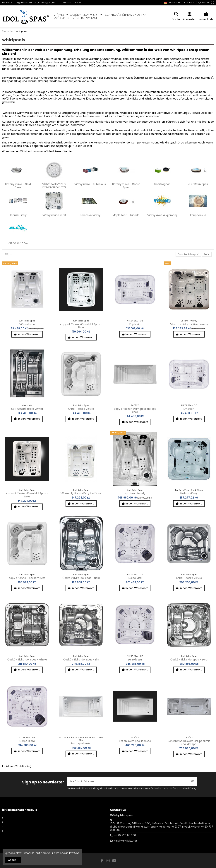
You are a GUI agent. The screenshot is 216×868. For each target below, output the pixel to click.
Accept (13, 860)
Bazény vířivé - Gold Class (18, 186)
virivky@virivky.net (126, 841)
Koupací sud (198, 215)
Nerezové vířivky (90, 215)
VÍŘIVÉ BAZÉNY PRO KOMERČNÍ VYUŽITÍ (54, 186)
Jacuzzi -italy (18, 215)
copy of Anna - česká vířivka (27, 578)
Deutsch (172, 2)
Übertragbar (162, 184)
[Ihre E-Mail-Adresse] (128, 781)
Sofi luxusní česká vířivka (27, 409)
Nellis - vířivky (189, 494)
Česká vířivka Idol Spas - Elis (81, 660)
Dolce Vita (135, 578)
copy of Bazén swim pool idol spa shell (135, 411)
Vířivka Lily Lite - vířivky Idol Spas (81, 494)
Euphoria (135, 324)
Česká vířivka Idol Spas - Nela (81, 578)
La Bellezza (135, 660)
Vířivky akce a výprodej (162, 215)
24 (206, 254)
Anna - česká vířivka (81, 409)
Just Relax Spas (198, 184)
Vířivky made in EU (54, 215)
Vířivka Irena (27, 324)
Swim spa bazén (81, 744)
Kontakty (7, 2)
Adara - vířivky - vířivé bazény (189, 324)
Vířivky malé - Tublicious (90, 184)
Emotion (189, 409)
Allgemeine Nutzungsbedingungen (36, 2)
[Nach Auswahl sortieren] (187, 254)
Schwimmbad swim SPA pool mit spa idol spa (189, 743)
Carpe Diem (27, 741)
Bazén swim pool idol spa (135, 741)
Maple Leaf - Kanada (126, 215)
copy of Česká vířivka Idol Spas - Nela (81, 326)
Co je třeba (65, 2)
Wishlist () (206, 2)
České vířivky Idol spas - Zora (189, 660)
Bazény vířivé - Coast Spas (126, 186)
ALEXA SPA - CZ (18, 243)
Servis (78, 2)
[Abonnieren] (193, 781)
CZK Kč (189, 2)
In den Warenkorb (27, 335)
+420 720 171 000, (125, 835)
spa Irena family (135, 494)
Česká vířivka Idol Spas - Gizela (27, 660)
